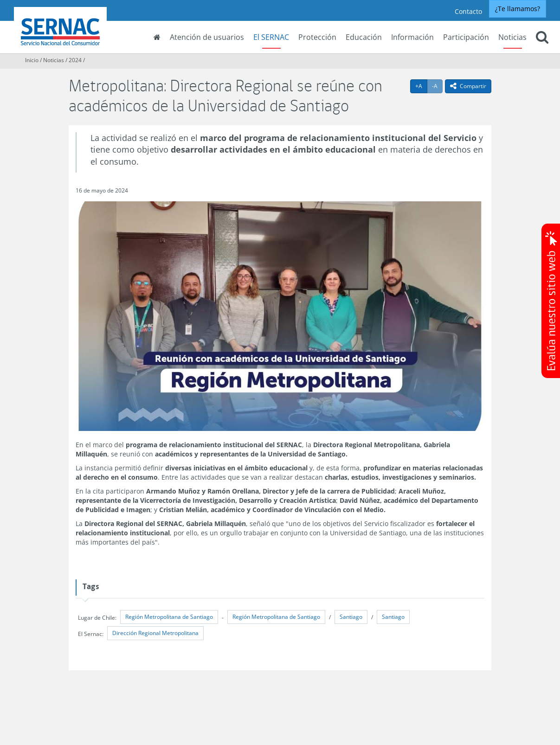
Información (412, 37)
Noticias (512, 37)
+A (421, 86)
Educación (364, 37)
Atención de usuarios (207, 37)
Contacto (468, 11)
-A (437, 86)
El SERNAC (271, 37)
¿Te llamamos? (518, 9)
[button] (542, 38)
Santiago (351, 617)
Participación (466, 37)
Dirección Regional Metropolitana (155, 633)
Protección (317, 37)
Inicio (32, 60)
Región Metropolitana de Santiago (169, 617)
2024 (75, 60)
